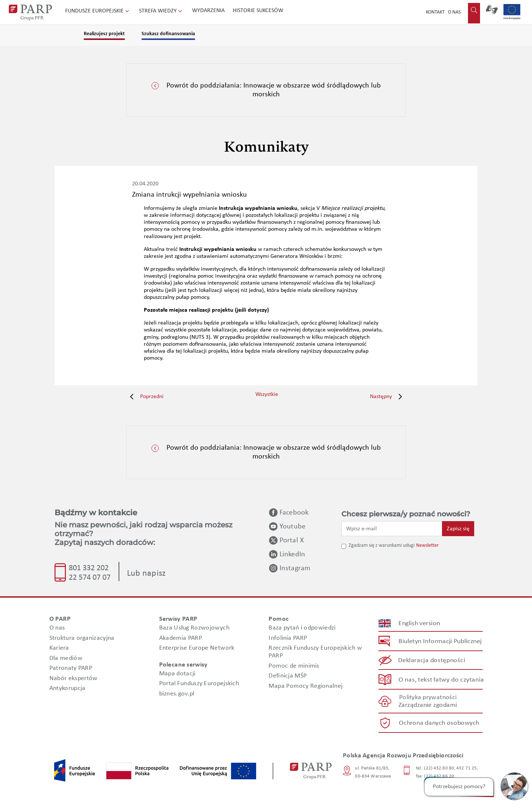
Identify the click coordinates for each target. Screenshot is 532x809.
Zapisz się (458, 529)
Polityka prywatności (428, 697)
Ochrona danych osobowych (439, 723)
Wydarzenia (208, 11)
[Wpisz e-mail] (392, 528)
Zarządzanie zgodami (428, 705)
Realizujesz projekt (104, 34)
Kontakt (435, 12)
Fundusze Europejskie (98, 11)
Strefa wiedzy (161, 11)
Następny (388, 397)
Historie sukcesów (258, 11)
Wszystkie (267, 394)
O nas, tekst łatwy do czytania (441, 680)
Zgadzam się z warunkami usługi (382, 545)
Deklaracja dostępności (432, 660)
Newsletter (427, 545)
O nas (454, 12)
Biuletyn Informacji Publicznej (440, 641)
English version (420, 624)
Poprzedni (145, 397)
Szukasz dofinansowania (168, 34)
